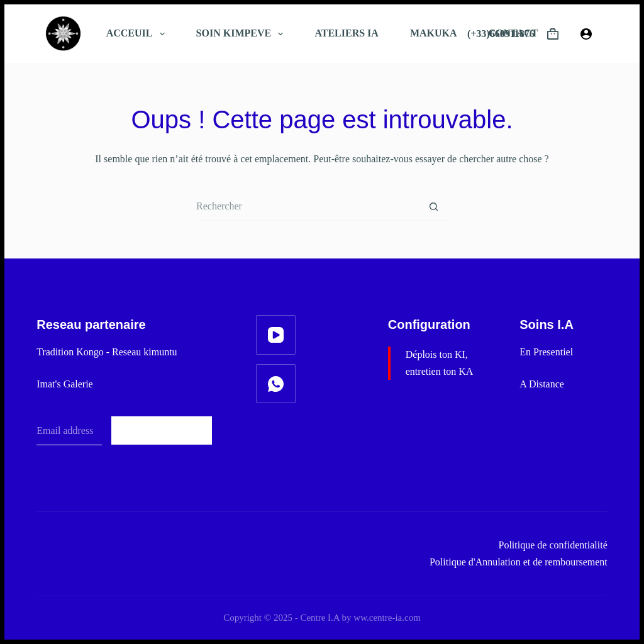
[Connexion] (586, 34)
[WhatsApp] (276, 384)
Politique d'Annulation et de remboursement (519, 562)
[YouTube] (276, 335)
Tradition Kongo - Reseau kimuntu (107, 352)
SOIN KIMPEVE (242, 34)
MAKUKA (434, 33)
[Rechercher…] (308, 207)
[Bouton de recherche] (434, 207)
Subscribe (162, 430)
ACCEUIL (138, 34)
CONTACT (514, 33)
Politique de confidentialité (553, 545)
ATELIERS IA (347, 33)
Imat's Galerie (65, 384)
